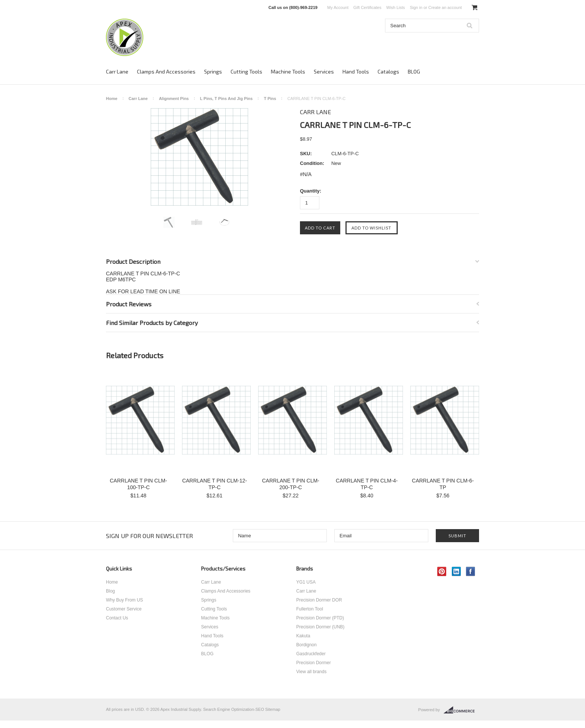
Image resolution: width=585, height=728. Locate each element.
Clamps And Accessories (166, 71)
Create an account (445, 7)
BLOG (414, 71)
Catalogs (388, 71)
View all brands (311, 672)
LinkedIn (456, 571)
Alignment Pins (174, 99)
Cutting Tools (246, 71)
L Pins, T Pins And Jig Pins (226, 99)
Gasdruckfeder (311, 654)
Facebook (471, 571)
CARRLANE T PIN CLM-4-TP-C (367, 484)
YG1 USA (306, 582)
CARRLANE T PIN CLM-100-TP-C (138, 484)
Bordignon (306, 645)
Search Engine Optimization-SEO (233, 709)
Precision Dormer (314, 663)
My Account (338, 7)
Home (112, 99)
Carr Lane (117, 71)
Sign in (416, 7)
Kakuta (303, 636)
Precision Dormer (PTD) (320, 618)
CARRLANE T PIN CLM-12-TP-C (215, 484)
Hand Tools (356, 71)
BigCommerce (461, 710)
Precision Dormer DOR (319, 600)
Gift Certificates (367, 7)
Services (324, 71)
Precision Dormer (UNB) (320, 627)
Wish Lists (395, 7)
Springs (213, 71)
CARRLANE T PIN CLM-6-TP (443, 484)
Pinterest (442, 571)
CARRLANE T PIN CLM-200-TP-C (291, 484)
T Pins (270, 99)
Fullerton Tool (310, 609)
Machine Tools (288, 71)
